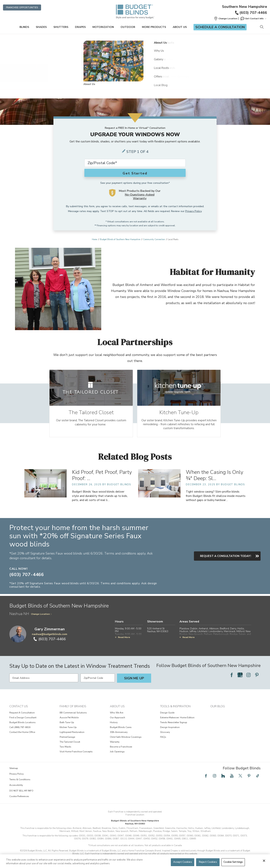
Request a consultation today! (226, 556)
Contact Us (19, 706)
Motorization (103, 27)
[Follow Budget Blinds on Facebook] (232, 675)
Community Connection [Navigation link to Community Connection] (154, 239)
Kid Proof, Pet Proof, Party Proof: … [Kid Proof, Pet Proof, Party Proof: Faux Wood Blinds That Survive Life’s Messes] (102, 475)
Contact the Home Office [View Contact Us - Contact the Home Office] (22, 732)
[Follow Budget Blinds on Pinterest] (257, 675)
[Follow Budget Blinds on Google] (240, 675)
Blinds (24, 27)
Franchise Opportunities (22, 7)
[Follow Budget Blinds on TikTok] (258, 776)
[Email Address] (44, 678)
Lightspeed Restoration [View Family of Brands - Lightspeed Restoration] (72, 732)
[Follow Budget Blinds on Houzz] (223, 776)
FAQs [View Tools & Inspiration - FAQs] (163, 737)
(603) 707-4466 (251, 13)
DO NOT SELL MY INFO (21, 791)
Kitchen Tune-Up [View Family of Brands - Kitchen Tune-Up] (68, 727)
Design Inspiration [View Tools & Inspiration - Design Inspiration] (170, 727)
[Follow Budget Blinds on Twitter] (240, 776)
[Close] (264, 861)
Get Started (135, 173)
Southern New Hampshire (244, 7)
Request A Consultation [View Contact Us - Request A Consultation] (22, 713)
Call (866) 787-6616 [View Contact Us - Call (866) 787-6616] (20, 727)
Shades (41, 27)
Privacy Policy (193, 211)
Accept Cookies (183, 862)
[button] (226, 19)
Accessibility (16, 785)
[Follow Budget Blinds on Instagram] (248, 675)
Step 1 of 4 (137, 152)
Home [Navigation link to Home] (94, 239)
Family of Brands (73, 706)
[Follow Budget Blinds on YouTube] (232, 776)
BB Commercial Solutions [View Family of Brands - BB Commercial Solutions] (73, 713)
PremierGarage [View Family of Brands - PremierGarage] (67, 737)
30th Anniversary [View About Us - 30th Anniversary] (119, 732)
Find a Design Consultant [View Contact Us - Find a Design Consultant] (23, 718)
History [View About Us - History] (114, 722)
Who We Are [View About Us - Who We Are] (117, 713)
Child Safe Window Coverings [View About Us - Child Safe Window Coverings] (126, 737)
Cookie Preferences (19, 796)
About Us (180, 27)
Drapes (80, 27)
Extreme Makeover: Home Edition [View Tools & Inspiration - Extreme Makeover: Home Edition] (177, 718)
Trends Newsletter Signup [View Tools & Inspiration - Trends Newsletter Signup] (174, 722)
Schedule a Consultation (220, 27)
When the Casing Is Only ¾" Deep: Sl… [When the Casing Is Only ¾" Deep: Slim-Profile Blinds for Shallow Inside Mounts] (214, 475)
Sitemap (14, 768)
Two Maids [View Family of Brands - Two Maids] (65, 747)
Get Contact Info (253, 19)
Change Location (41, 614)
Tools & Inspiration (175, 706)
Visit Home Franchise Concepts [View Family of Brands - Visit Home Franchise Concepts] (76, 752)
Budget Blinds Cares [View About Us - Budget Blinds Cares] (121, 727)
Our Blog (218, 706)
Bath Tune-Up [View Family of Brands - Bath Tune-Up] (67, 722)
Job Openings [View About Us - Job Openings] (117, 752)
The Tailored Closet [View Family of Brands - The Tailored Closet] (70, 742)
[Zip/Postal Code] (98, 678)
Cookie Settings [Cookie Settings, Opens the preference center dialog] (233, 862)
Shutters (61, 27)
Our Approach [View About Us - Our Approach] (117, 718)
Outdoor (128, 27)
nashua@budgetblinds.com (49, 634)
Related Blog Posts (135, 457)
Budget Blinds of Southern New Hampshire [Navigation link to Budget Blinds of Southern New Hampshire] (120, 239)
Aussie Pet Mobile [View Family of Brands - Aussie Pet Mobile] (69, 718)
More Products (154, 27)
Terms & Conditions (20, 779)
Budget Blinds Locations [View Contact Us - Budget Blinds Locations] (22, 722)
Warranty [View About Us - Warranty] (115, 742)
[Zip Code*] (135, 163)
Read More (123, 637)
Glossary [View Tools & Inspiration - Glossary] (165, 732)
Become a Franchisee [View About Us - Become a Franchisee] (121, 747)
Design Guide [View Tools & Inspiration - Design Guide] (167, 713)
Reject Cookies (208, 862)
